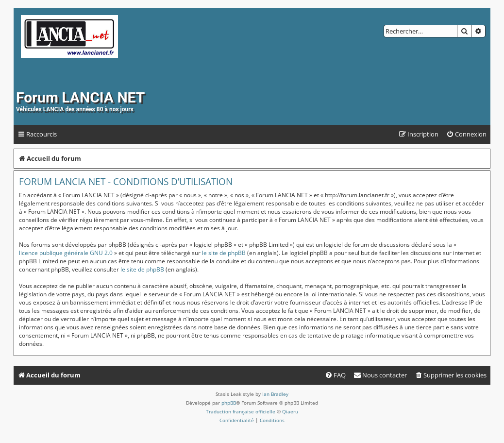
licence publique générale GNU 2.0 (66, 253)
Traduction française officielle (241, 411)
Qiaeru (290, 411)
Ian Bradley (275, 394)
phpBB (229, 403)
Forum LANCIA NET (80, 97)
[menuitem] (466, 134)
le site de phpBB (224, 253)
